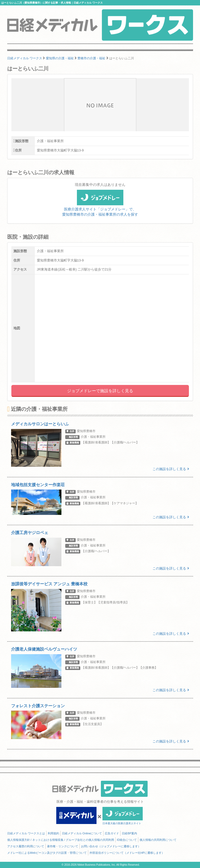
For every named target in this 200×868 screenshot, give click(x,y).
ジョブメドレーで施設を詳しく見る (100, 391)
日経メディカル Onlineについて (82, 833)
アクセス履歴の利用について (26, 846)
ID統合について (127, 840)
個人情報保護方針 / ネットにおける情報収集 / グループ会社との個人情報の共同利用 (61, 840)
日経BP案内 (129, 833)
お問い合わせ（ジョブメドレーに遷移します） (111, 846)
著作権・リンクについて (63, 846)
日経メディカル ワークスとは (26, 833)
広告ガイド (112, 833)
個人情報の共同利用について (158, 840)
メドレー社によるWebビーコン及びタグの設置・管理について (47, 853)
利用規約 (53, 833)
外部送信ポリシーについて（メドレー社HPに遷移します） (127, 853)
